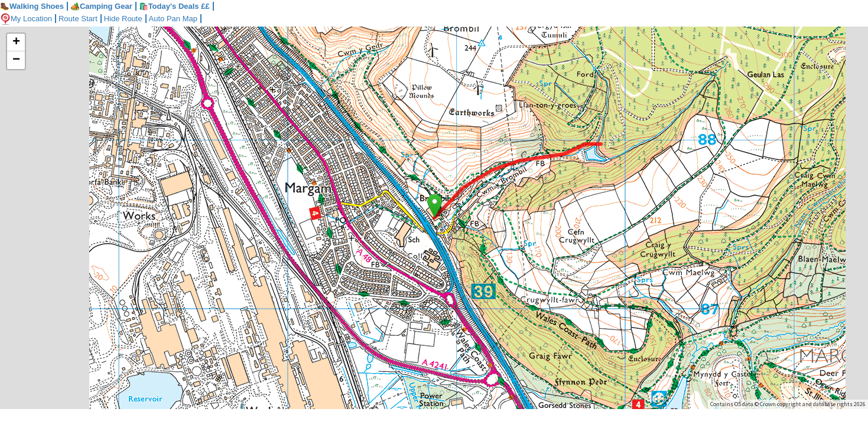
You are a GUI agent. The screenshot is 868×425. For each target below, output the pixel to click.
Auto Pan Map (173, 19)
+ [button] (16, 42)
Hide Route (123, 19)
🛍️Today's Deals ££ (174, 6)
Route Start (78, 19)
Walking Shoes (32, 6)
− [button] (16, 60)
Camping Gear (101, 6)
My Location (26, 19)
